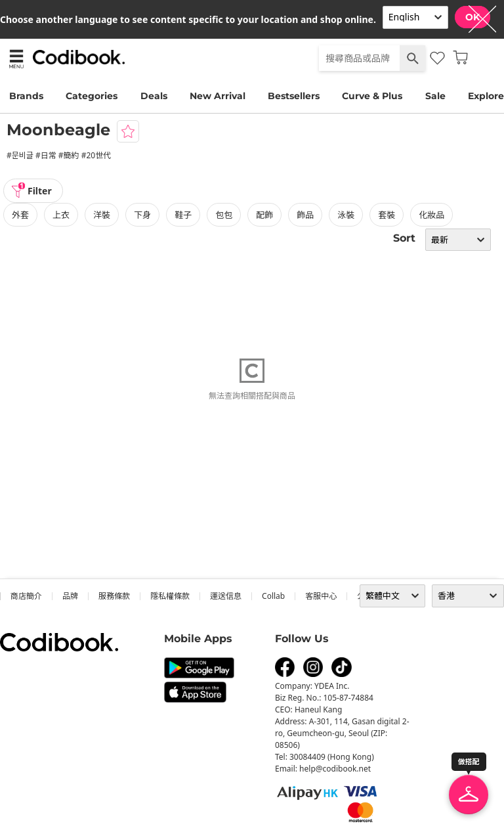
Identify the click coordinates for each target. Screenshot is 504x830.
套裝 (387, 215)
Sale (435, 96)
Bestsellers (294, 96)
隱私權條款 (170, 596)
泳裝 (346, 215)
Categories (92, 96)
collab (273, 596)
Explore (486, 96)
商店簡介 (26, 596)
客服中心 (321, 596)
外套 (20, 215)
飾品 (305, 215)
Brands (26, 96)
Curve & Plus (372, 96)
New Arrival (218, 96)
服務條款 (114, 596)
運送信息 (226, 596)
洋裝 (102, 215)
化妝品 (431, 215)
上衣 (61, 215)
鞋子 (183, 215)
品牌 (70, 596)
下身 (142, 215)
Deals (154, 96)
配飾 (264, 215)
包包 (224, 215)
